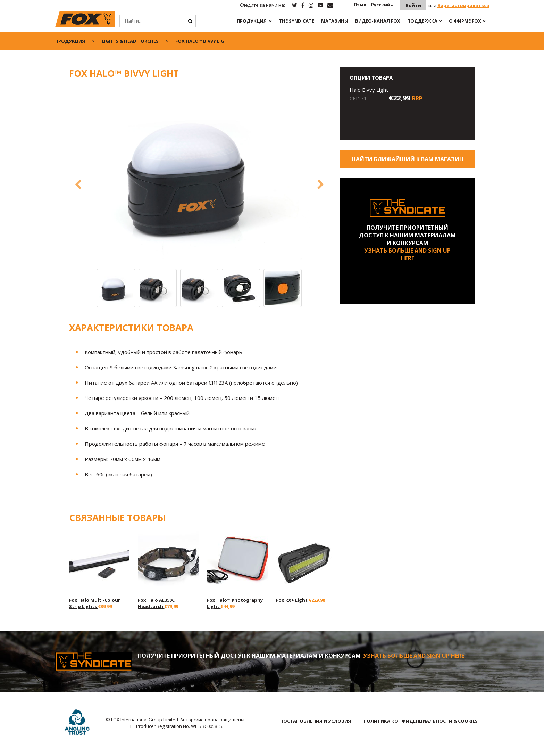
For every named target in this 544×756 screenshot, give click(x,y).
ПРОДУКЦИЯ (252, 21)
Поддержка (422, 21)
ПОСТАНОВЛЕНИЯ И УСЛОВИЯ (316, 721)
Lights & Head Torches (130, 41)
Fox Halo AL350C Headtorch (156, 603)
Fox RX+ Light (292, 600)
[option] (199, 174)
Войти (413, 5)
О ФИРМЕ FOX (465, 21)
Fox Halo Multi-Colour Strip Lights (95, 603)
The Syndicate (296, 21)
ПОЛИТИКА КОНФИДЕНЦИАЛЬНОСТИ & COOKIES (421, 721)
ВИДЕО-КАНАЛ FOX (378, 21)
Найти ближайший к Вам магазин (408, 159)
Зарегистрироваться (463, 5)
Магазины (335, 21)
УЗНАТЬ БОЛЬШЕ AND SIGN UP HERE (407, 254)
